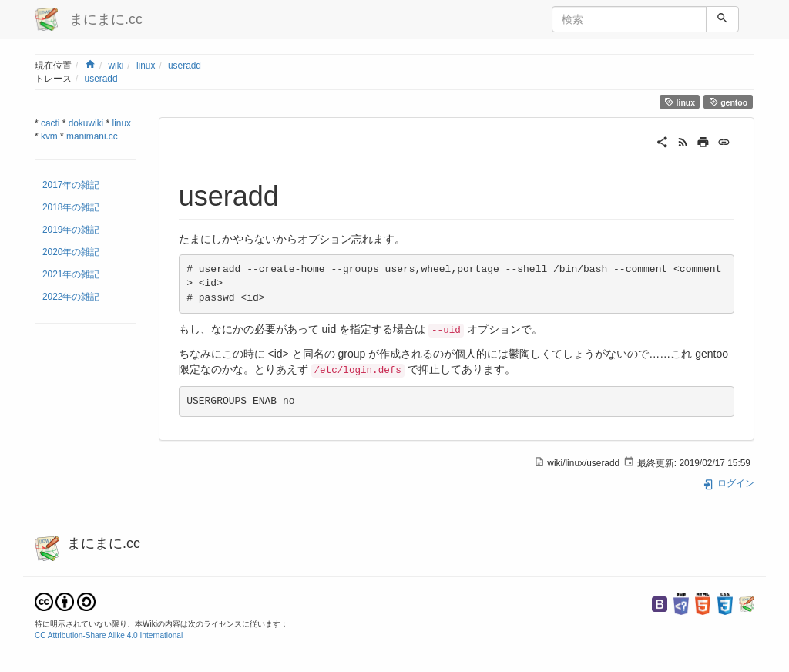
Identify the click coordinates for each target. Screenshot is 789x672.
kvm (49, 136)
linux (146, 66)
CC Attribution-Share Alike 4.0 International (109, 635)
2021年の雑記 (71, 274)
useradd (185, 66)
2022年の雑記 (71, 297)
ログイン (729, 483)
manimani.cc (92, 136)
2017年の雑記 (71, 185)
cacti (50, 123)
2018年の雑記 (71, 207)
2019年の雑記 (71, 230)
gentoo (729, 102)
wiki (116, 66)
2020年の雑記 (71, 252)
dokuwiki (86, 123)
